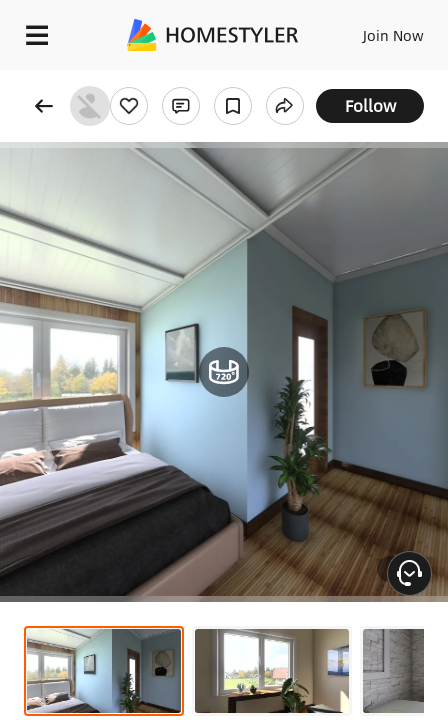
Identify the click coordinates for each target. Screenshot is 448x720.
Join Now (393, 35)
